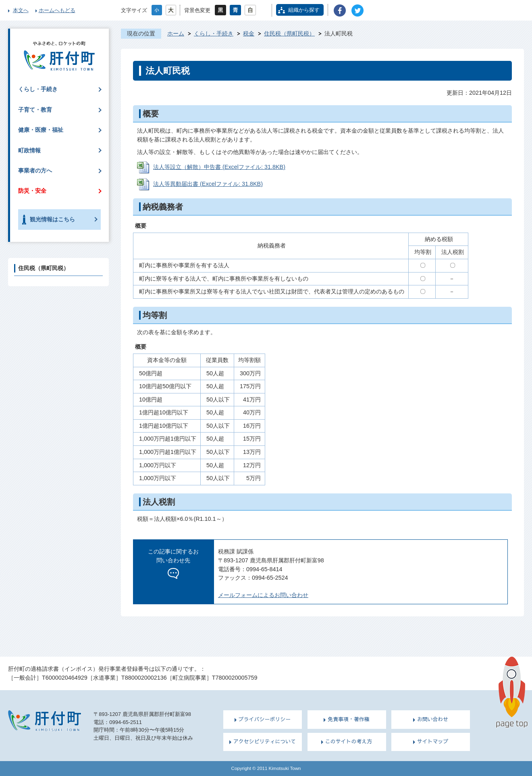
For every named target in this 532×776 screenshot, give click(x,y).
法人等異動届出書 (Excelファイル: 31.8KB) (208, 184)
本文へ (21, 10)
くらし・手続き (214, 33)
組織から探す (304, 10)
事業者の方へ (35, 171)
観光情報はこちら (52, 219)
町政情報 (29, 150)
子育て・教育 (35, 110)
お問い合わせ (433, 719)
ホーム (176, 33)
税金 (249, 33)
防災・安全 (32, 191)
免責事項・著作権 (349, 719)
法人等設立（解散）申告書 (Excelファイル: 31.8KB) (219, 167)
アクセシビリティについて (265, 741)
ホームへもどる (57, 10)
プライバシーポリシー (265, 719)
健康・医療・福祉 (41, 130)
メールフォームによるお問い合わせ (263, 595)
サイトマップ (433, 741)
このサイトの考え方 (349, 741)
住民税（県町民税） (289, 33)
